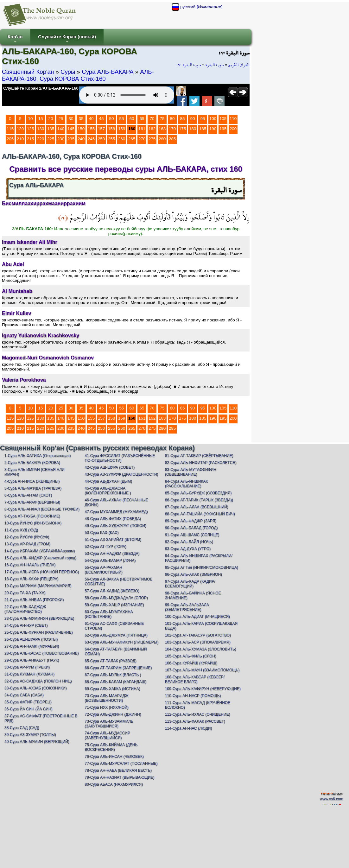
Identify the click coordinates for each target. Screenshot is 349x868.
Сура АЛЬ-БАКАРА (108, 72)
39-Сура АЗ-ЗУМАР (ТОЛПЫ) (30, 735)
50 (112, 119)
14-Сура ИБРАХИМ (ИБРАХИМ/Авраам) (40, 551)
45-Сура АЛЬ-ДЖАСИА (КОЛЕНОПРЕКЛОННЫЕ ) (108, 491)
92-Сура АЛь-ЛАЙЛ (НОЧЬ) (189, 542)
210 (20, 139)
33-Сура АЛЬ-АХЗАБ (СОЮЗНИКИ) (36, 688)
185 (203, 129)
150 (81, 129)
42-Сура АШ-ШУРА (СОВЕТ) (110, 467)
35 (81, 119)
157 (101, 129)
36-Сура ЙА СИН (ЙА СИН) (29, 709)
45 (102, 119)
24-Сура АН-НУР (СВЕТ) (26, 625)
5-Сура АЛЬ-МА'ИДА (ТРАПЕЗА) (33, 488)
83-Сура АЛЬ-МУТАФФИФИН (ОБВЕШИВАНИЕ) (191, 472)
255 (111, 139)
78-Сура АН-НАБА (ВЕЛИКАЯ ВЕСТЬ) (118, 770)
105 (223, 119)
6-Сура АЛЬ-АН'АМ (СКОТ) (28, 495)
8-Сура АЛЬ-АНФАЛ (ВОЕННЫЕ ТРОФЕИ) (42, 509)
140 (61, 129)
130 (41, 129)
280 (162, 139)
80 (172, 119)
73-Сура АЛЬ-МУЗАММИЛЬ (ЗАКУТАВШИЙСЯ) (109, 724)
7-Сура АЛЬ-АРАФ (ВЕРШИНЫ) (32, 502)
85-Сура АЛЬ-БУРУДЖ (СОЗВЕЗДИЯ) (198, 493)
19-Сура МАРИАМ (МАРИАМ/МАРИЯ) (38, 586)
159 (122, 129)
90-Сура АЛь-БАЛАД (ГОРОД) (191, 528)
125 (30, 129)
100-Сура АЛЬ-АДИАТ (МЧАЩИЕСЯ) (197, 617)
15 (41, 119)
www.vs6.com (331, 799)
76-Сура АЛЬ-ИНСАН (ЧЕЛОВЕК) (114, 757)
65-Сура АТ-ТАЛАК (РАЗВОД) (110, 661)
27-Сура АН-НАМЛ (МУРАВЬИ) (32, 646)
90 (193, 119)
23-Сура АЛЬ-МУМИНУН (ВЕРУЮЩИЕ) (39, 618)
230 (61, 139)
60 (132, 119)
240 (81, 139)
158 (111, 129)
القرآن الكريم (239, 65)
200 (233, 129)
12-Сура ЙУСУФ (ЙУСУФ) (27, 537)
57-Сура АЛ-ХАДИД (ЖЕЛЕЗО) (112, 591)
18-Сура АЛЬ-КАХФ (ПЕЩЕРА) (32, 579)
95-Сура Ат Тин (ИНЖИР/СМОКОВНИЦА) (202, 567)
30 (71, 119)
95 (203, 119)
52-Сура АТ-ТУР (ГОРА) (105, 547)
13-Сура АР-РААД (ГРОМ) (27, 544)
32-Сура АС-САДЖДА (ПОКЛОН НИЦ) (38, 681)
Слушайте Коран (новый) (67, 39)
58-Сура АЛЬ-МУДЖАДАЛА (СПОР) (116, 598)
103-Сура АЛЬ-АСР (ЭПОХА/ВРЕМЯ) (198, 642)
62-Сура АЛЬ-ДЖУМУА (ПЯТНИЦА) (116, 635)
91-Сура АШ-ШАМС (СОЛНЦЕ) (192, 535)
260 (122, 139)
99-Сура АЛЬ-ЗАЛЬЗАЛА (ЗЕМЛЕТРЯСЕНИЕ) (187, 607)
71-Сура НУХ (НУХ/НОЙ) (106, 707)
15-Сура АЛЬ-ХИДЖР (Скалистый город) (40, 558)
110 (233, 119)
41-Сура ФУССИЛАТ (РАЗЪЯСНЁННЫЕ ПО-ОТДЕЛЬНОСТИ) (120, 458)
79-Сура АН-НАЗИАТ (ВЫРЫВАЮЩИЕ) (119, 777)
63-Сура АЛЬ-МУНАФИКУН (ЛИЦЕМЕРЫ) (121, 642)
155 (91, 129)
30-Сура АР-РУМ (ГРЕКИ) (27, 667)
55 (122, 119)
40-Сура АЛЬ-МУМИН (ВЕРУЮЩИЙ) (37, 742)
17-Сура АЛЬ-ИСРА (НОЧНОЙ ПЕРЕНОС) (42, 572)
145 (71, 129)
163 (162, 129)
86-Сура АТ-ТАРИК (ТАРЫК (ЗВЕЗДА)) (199, 500)
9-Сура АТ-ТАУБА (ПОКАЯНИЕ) (32, 516)
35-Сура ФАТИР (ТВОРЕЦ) (28, 702)
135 (51, 129)
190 (213, 129)
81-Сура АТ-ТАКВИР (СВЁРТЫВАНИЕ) (199, 456)
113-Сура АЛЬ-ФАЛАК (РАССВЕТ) (195, 721)
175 (182, 129)
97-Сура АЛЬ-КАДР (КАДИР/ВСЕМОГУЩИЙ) (190, 584)
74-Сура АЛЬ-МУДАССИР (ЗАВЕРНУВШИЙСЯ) (107, 735)
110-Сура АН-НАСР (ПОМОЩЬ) (193, 696)
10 (31, 119)
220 (41, 139)
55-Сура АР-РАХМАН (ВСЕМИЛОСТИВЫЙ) (104, 570)
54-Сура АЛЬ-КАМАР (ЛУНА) (110, 561)
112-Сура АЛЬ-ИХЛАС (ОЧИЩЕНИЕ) (198, 714)
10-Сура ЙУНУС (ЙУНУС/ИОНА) (33, 523)
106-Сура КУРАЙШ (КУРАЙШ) (191, 663)
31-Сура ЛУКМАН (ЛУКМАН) (29, 674)
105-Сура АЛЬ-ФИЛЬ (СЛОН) (191, 656)
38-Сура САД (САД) (22, 728)
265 (132, 139)
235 (71, 139)
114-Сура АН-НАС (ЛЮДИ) (189, 728)
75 (162, 119)
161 (142, 129)
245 (91, 139)
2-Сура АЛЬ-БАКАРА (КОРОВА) (32, 463)
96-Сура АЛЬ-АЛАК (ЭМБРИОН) (194, 574)
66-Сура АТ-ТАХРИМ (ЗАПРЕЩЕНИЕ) (118, 668)
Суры (68, 72)
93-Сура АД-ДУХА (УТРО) (188, 549)
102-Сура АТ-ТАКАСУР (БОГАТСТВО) (198, 635)
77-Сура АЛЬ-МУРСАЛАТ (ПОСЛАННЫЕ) (121, 763)
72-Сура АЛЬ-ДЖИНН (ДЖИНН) (113, 714)
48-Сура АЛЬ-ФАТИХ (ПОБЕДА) (113, 519)
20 (51, 119)
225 (51, 139)
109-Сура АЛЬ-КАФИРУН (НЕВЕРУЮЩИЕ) (203, 689)
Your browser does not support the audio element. (127, 95)
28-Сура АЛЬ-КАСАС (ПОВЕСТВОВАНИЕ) (42, 653)
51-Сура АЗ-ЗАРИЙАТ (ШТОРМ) (113, 540)
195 (223, 129)
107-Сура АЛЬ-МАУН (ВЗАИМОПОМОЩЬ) (202, 670)
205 (10, 139)
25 (61, 119)
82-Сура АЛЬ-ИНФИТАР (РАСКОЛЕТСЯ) (201, 463)
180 (193, 129)
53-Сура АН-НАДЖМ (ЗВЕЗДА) (112, 554)
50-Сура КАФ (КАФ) (102, 533)
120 (20, 129)
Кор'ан (15, 39)
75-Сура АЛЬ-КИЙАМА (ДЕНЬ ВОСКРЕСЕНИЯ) (111, 747)
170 (172, 129)
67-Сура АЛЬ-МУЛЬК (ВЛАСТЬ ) (113, 675)
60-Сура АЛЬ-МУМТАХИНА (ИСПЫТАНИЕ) (109, 614)
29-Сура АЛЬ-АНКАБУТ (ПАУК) (32, 660)
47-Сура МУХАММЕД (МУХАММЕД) (116, 512)
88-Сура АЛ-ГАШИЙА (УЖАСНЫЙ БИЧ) (200, 514)
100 (213, 119)
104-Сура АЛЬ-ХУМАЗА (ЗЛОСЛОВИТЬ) (201, 649)
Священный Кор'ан (28, 72)
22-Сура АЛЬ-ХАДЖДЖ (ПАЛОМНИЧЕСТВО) (25, 609)
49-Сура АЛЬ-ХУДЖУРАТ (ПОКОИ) (115, 526)
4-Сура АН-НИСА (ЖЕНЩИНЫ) (32, 481)
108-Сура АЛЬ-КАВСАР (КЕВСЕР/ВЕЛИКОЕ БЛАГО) (195, 679)
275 (152, 139)
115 (10, 129)
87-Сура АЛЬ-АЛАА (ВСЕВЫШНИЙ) (197, 507)
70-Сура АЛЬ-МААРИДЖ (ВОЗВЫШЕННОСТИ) (106, 698)
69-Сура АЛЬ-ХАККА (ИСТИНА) (112, 689)
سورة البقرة (215, 65)
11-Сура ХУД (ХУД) (21, 530)
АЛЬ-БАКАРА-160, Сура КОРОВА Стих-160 (78, 75)
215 (30, 139)
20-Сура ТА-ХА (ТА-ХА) (25, 593)
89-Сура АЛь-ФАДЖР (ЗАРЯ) (191, 521)
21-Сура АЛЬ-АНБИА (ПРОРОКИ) (34, 600)
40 (91, 119)
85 (183, 119)
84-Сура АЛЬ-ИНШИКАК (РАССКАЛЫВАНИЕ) (186, 484)
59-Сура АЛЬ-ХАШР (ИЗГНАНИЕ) (114, 605)
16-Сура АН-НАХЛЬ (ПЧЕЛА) (30, 565)
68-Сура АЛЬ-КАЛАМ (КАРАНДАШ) (115, 682)
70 (152, 119)
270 (142, 139)
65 (142, 119)
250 (101, 139)
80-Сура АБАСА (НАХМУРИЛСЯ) (114, 784)
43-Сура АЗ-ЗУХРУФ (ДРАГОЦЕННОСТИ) (121, 474)
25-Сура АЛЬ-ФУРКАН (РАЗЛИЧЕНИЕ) (39, 632)
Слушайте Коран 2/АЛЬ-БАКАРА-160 (41, 88)
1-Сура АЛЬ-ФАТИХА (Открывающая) (38, 456)
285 (172, 139)
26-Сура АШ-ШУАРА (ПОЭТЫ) (31, 639)
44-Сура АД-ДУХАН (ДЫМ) (108, 481)
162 (152, 129)
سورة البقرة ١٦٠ (189, 65)
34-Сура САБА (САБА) (24, 695)
